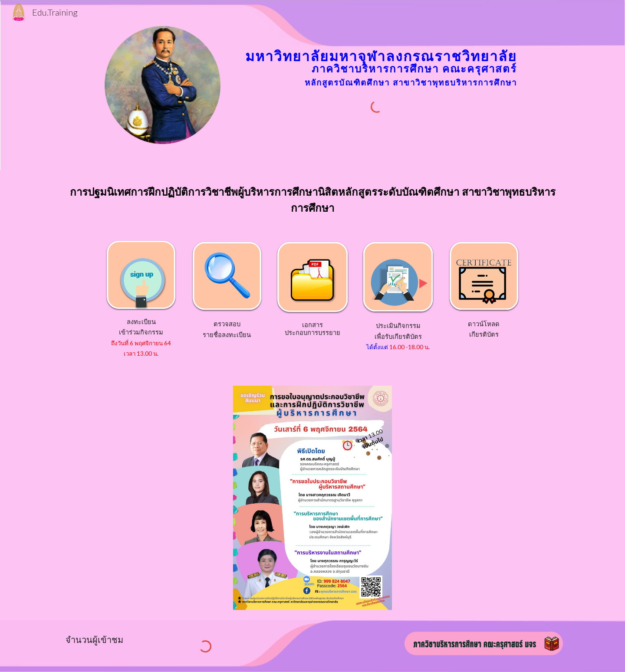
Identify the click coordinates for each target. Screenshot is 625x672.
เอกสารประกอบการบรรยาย (312, 329)
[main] (377, 57)
